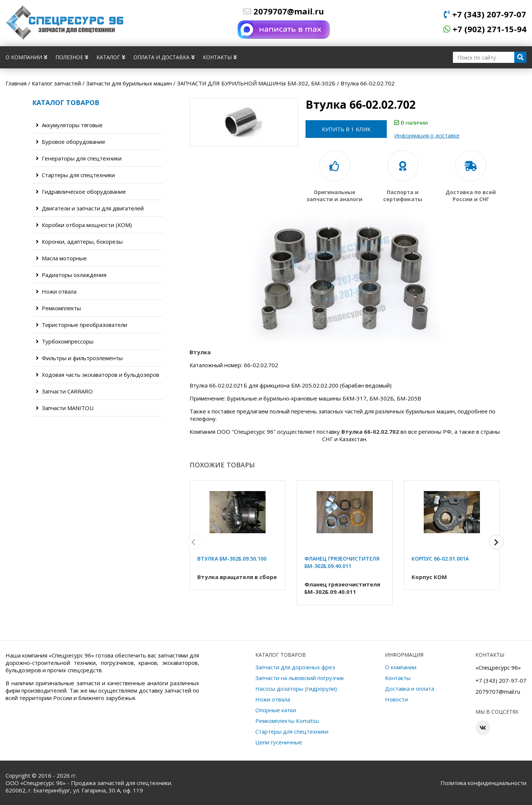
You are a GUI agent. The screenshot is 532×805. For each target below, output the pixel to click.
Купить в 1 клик (346, 129)
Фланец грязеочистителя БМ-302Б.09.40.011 (342, 562)
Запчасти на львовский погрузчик (300, 678)
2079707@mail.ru (284, 11)
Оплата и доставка (164, 57)
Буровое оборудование (71, 142)
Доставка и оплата (410, 689)
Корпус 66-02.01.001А (440, 559)
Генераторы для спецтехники (79, 158)
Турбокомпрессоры (65, 341)
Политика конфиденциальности (483, 783)
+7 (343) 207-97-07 (485, 14)
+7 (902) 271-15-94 (485, 29)
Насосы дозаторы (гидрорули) (296, 689)
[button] (496, 542)
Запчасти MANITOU (65, 408)
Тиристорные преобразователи (81, 325)
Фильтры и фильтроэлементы (79, 358)
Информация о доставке (427, 135)
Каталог (111, 57)
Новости (396, 699)
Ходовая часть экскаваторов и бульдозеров (98, 375)
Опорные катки (276, 710)
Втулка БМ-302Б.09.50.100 (232, 559)
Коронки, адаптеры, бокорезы (79, 241)
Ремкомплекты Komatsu (287, 721)
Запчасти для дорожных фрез (295, 667)
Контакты (220, 57)
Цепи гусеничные (279, 742)
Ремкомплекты (58, 308)
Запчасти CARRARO (64, 391)
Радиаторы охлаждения (71, 275)
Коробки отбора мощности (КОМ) (84, 225)
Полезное (72, 57)
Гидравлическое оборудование (81, 192)
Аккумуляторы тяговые (69, 125)
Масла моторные (61, 258)
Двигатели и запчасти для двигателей (90, 208)
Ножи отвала (56, 291)
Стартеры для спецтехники (75, 175)
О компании (26, 57)
